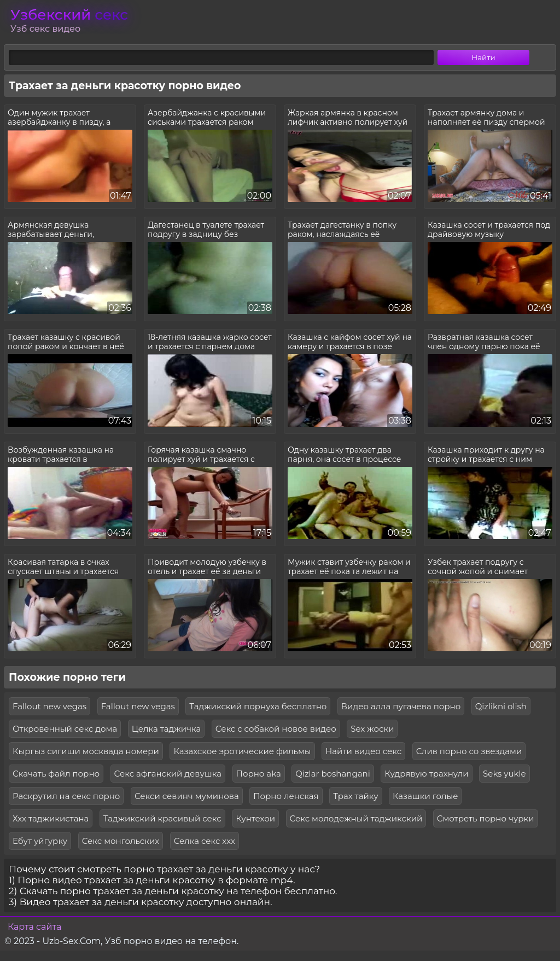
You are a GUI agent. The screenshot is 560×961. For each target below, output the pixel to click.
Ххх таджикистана (51, 818)
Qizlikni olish (501, 706)
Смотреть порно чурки (486, 818)
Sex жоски (372, 729)
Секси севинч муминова (187, 796)
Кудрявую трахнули (426, 774)
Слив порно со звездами (469, 751)
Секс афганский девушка (168, 774)
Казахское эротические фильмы (242, 751)
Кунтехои (255, 818)
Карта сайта (34, 927)
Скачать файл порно (56, 774)
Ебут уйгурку (40, 841)
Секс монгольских (121, 841)
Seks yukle (504, 774)
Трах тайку (355, 796)
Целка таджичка (167, 729)
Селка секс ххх (205, 841)
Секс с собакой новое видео (276, 729)
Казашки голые (425, 796)
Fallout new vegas (49, 706)
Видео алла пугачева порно (401, 706)
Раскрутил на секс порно (66, 796)
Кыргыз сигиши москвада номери (86, 751)
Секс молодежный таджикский (356, 818)
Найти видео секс (363, 751)
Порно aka (259, 774)
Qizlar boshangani (332, 774)
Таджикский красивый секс (162, 818)
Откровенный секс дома (65, 729)
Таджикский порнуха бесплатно (258, 706)
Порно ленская (286, 796)
